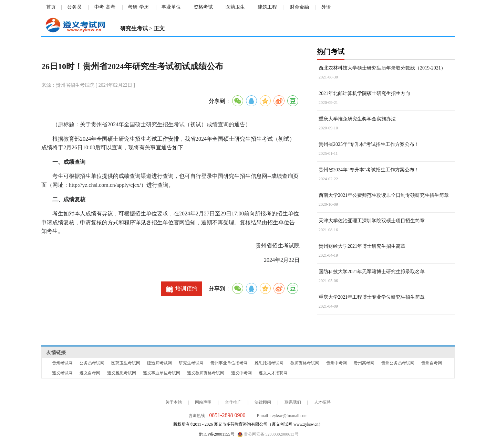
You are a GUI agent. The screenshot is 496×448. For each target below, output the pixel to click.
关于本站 (174, 402)
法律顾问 (263, 402)
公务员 (74, 7)
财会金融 (299, 7)
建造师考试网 (159, 363)
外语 (326, 7)
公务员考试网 (92, 363)
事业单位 (171, 7)
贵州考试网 (62, 363)
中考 (99, 7)
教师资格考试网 (305, 363)
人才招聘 (322, 402)
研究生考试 (134, 28)
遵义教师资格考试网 (206, 373)
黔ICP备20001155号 (217, 434)
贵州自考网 (432, 363)
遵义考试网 (62, 373)
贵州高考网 (364, 363)
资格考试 (203, 7)
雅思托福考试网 (269, 363)
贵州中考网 (337, 363)
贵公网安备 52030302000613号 (268, 435)
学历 (144, 7)
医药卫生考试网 (126, 363)
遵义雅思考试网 (122, 373)
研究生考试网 (191, 363)
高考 (111, 7)
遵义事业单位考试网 (162, 373)
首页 (51, 7)
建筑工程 (267, 7)
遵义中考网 (241, 373)
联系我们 (293, 402)
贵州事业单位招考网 (229, 363)
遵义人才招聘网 (273, 373)
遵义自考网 (90, 373)
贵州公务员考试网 (398, 363)
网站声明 (203, 402)
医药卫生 (235, 7)
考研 (133, 7)
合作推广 (233, 402)
